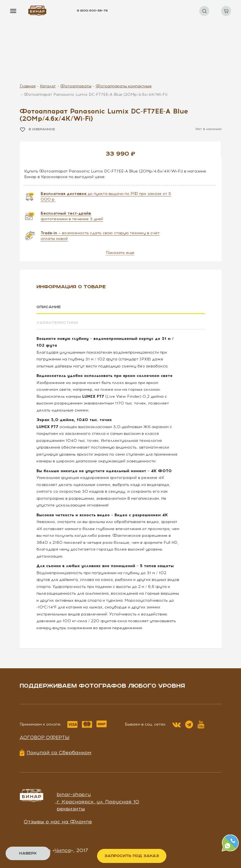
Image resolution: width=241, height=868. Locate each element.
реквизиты (71, 809)
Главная (28, 86)
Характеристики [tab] (57, 323)
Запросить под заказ (132, 856)
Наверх (28, 853)
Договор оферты (45, 737)
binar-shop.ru (74, 794)
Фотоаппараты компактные (124, 86)
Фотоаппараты (76, 86)
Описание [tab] (49, 307)
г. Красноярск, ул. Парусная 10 (98, 801)
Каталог (48, 86)
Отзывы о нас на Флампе (58, 822)
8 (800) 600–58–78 (92, 11)
